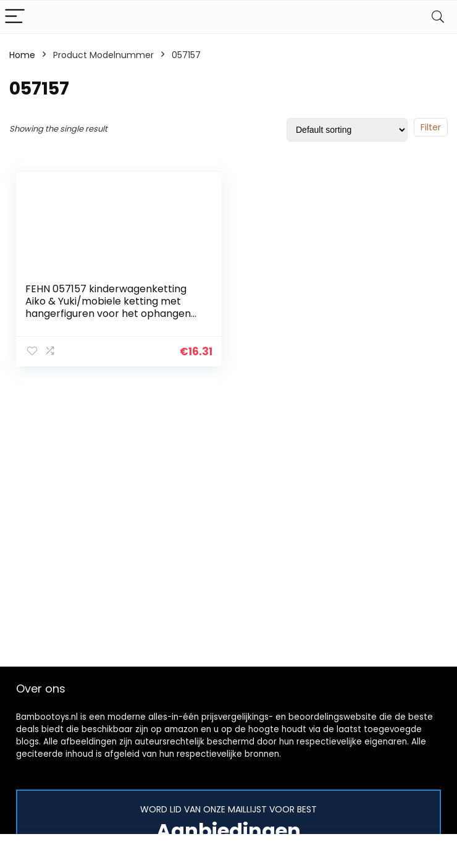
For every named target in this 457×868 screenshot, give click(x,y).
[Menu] (15, 17)
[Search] (438, 17)
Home (22, 55)
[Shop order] (347, 130)
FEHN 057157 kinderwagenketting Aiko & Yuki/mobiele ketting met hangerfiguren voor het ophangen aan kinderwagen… (108, 307)
